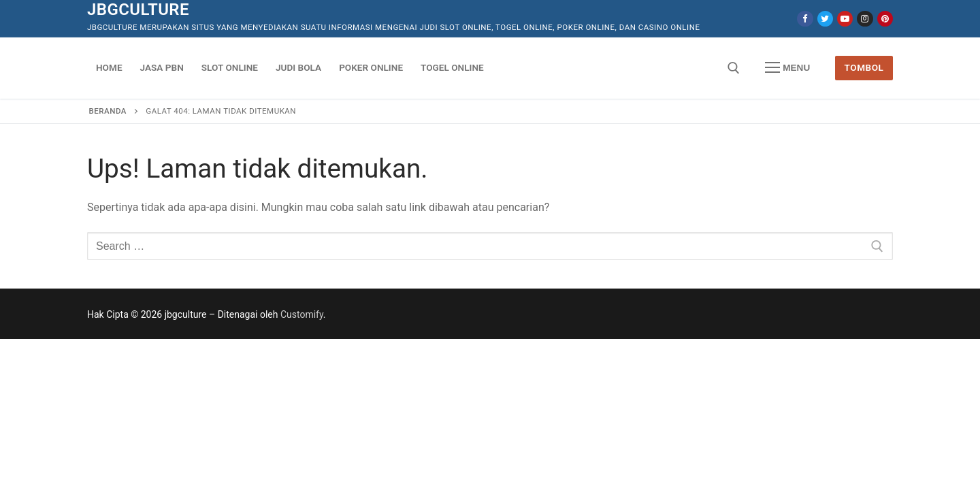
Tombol (864, 67)
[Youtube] (845, 19)
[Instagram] (865, 19)
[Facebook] (805, 19)
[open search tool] (734, 68)
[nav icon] (787, 68)
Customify (302, 314)
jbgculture (138, 10)
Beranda (108, 111)
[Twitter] (825, 19)
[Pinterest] (885, 19)
